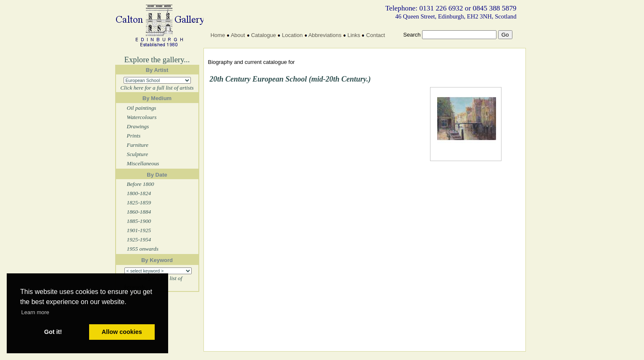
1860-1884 (139, 212)
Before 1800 (141, 184)
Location (292, 35)
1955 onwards (143, 249)
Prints (134, 136)
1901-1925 (139, 230)
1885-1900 (139, 221)
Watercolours (142, 117)
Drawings (138, 126)
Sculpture (138, 154)
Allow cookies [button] (122, 332)
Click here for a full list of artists (157, 88)
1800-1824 (139, 193)
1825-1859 (139, 202)
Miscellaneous (143, 163)
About (238, 35)
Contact (376, 35)
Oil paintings (142, 108)
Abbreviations (325, 35)
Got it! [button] (53, 332)
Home (218, 35)
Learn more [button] (35, 312)
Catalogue (263, 35)
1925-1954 (139, 240)
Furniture (138, 145)
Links (354, 35)
